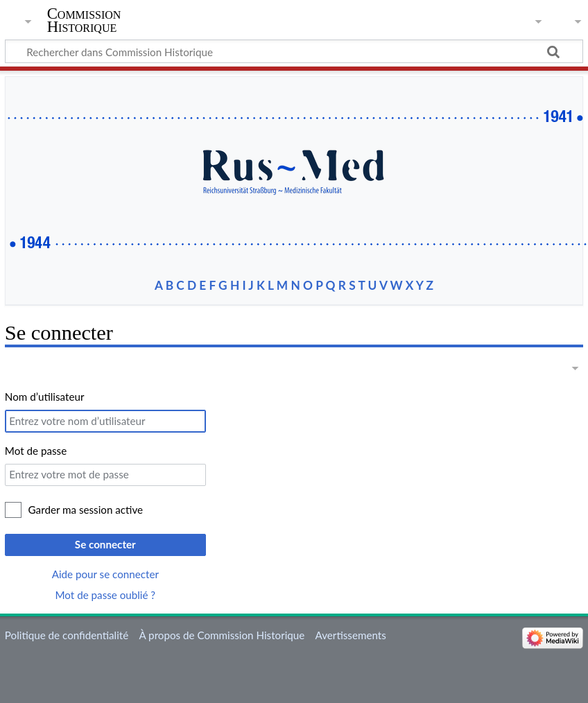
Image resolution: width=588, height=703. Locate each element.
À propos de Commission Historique (222, 635)
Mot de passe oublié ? (106, 595)
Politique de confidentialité (67, 635)
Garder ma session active (86, 510)
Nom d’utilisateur (45, 397)
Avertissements (351, 635)
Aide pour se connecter (105, 574)
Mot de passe (36, 451)
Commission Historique (84, 20)
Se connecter (105, 544)
